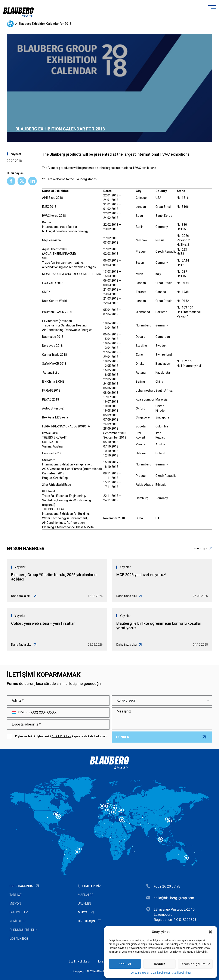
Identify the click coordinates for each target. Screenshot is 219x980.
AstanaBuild (51, 373)
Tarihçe (16, 895)
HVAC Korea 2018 (54, 216)
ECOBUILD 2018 (53, 283)
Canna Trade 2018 (55, 355)
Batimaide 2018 (53, 337)
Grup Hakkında (21, 886)
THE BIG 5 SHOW (53, 509)
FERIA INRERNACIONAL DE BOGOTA (66, 426)
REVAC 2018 (51, 399)
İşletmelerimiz (89, 886)
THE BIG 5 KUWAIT (54, 437)
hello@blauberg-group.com (174, 898)
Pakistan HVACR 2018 (57, 312)
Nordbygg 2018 (52, 346)
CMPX (46, 292)
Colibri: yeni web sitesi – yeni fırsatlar (43, 623)
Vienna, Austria (52, 446)
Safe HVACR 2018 (54, 364)
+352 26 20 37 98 (167, 886)
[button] (210, 932)
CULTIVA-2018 (52, 442)
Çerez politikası (140, 973)
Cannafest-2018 (54, 473)
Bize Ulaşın (86, 921)
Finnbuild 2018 (52, 453)
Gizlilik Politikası (160, 973)
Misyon (15, 904)
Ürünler (84, 904)
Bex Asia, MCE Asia (55, 417)
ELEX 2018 (49, 207)
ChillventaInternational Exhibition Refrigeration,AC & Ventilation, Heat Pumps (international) (72, 464)
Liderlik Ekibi (19, 939)
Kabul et (125, 964)
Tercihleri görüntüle (195, 964)
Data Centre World (54, 301)
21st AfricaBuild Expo (57, 485)
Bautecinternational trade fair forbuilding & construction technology (65, 227)
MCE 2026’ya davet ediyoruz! (141, 575)
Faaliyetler (19, 912)
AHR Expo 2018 (53, 198)
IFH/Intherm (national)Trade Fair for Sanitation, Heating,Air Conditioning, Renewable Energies (67, 325)
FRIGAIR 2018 (51, 391)
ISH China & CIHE (53, 382)
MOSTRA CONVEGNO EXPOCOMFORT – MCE (73, 274)
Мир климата (51, 240)
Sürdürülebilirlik (23, 930)
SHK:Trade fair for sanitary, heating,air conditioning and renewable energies (69, 263)
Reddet (159, 964)
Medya (83, 912)
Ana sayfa (10, 24)
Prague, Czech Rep (55, 478)
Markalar (86, 895)
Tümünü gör (202, 548)
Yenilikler (17, 921)
